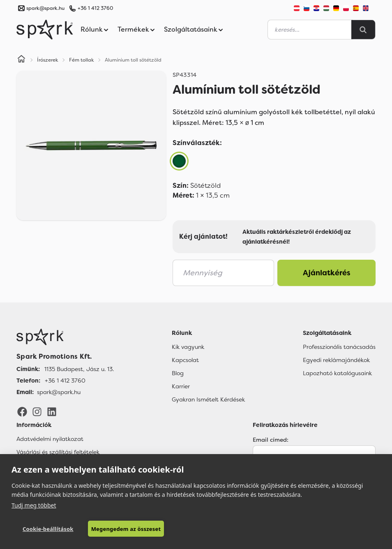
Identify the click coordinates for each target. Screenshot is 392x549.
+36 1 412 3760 (95, 8)
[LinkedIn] (52, 411)
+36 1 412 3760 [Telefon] (65, 381)
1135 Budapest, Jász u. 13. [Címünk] (79, 369)
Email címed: (271, 440)
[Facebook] (22, 411)
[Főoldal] (65, 337)
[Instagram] (37, 411)
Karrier (181, 386)
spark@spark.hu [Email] (59, 392)
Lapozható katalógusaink (337, 373)
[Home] (21, 60)
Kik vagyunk (188, 347)
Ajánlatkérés (327, 273)
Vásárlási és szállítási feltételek (58, 452)
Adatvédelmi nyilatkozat (50, 439)
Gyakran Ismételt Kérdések (208, 399)
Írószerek (48, 60)
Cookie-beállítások (48, 529)
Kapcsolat (185, 360)
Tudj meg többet (34, 505)
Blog (178, 373)
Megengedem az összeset (126, 529)
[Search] (363, 30)
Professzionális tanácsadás (339, 347)
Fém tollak (82, 60)
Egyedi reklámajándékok (336, 360)
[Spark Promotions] (45, 30)
